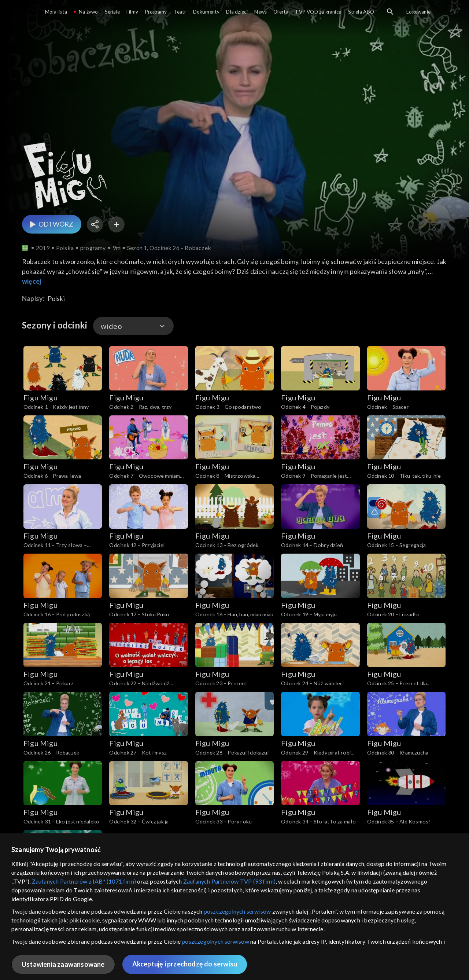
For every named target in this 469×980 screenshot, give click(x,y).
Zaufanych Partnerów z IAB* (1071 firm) (84, 881)
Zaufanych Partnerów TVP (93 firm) (230, 881)
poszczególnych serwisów (237, 911)
